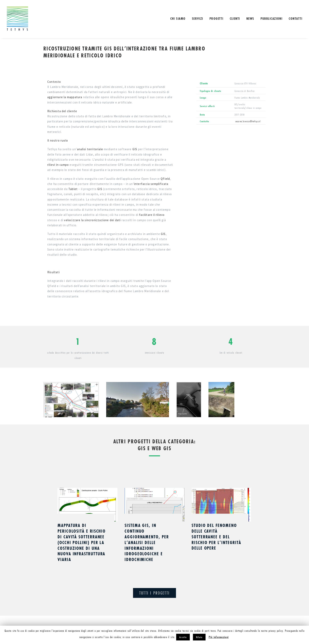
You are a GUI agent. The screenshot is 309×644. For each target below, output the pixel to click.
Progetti (216, 19)
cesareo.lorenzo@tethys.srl (248, 121)
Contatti (296, 19)
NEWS (250, 19)
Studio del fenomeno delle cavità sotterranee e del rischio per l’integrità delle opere (216, 537)
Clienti (235, 19)
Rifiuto (199, 637)
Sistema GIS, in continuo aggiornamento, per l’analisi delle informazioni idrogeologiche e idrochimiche (147, 542)
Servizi (198, 19)
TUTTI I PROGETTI (154, 593)
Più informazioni (219, 637)
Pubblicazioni (272, 19)
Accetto (183, 637)
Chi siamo (178, 19)
